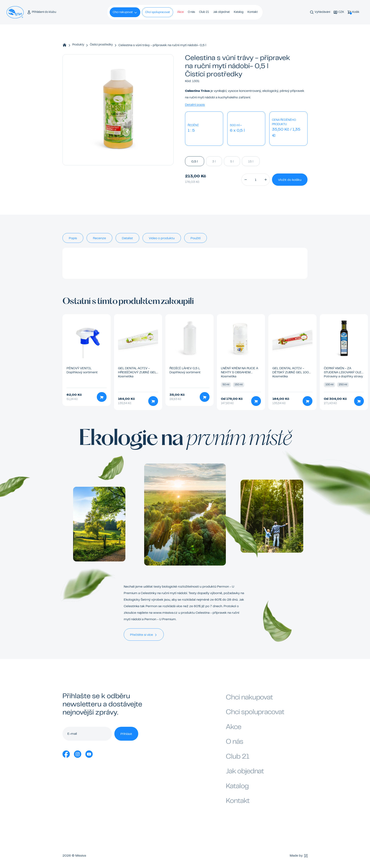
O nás (191, 12)
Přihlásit (126, 734)
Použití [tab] (196, 238)
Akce (181, 12)
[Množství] (256, 180)
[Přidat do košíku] (102, 397)
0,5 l (195, 161)
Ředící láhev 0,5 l (185, 368)
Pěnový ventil (79, 368)
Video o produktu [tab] (162, 238)
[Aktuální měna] (339, 12)
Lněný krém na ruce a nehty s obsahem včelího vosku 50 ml (240, 372)
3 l (214, 161)
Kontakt (253, 12)
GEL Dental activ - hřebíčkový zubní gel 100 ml (137, 372)
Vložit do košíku (290, 180)
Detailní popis (195, 105)
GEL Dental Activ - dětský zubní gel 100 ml (291, 372)
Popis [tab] (73, 238)
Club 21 (204, 12)
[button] (246, 180)
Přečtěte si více (144, 635)
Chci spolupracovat (158, 12)
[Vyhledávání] (320, 12)
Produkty (78, 45)
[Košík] (353, 12)
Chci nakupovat (125, 13)
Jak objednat (221, 12)
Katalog (239, 12)
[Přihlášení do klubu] (42, 12)
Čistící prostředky (101, 45)
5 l (232, 161)
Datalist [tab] (127, 238)
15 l (251, 161)
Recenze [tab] (99, 238)
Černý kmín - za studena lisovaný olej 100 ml (343, 372)
